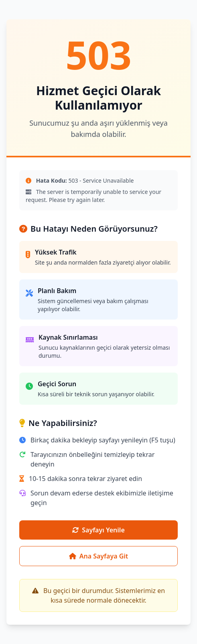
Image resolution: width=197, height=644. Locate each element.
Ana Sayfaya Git (99, 556)
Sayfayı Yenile (98, 530)
